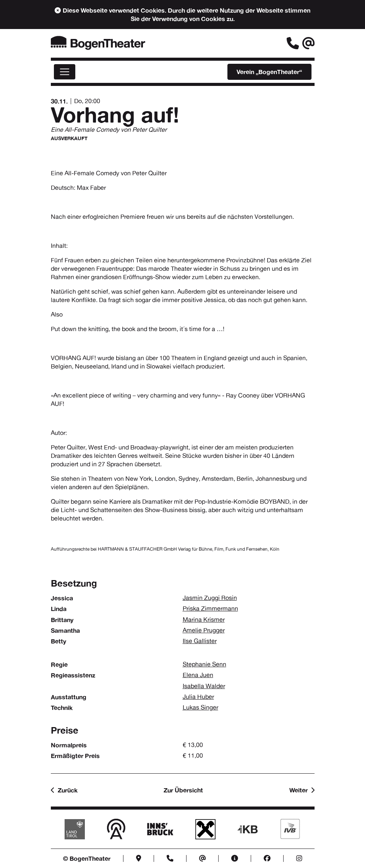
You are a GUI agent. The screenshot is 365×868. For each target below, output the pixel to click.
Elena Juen (198, 675)
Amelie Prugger (204, 630)
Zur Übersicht (183, 790)
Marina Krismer (204, 620)
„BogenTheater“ (269, 72)
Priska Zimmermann (210, 609)
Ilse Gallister (200, 641)
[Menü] (65, 72)
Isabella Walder (204, 686)
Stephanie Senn (204, 664)
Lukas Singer (200, 707)
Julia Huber (198, 697)
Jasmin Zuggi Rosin (210, 598)
